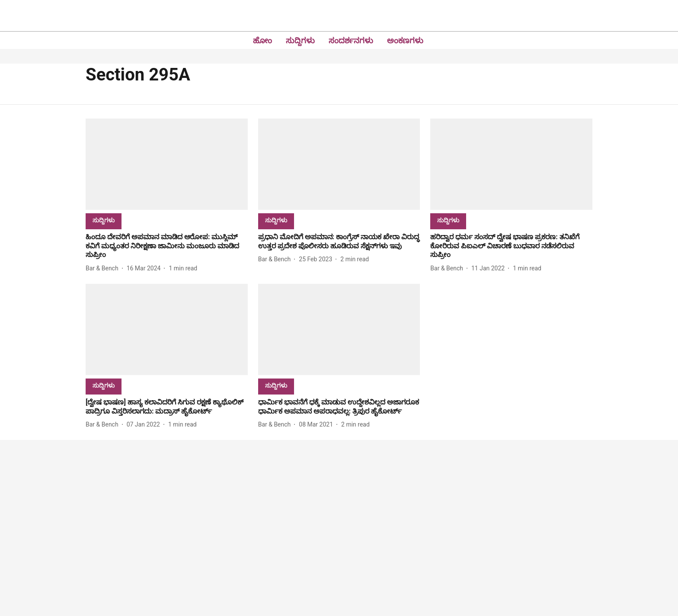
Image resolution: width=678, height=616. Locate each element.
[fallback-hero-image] (167, 164)
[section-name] (104, 220)
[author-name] (104, 268)
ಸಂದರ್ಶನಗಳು (351, 40)
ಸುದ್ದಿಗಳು (300, 40)
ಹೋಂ (262, 40)
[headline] (167, 246)
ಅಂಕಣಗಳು (405, 40)
